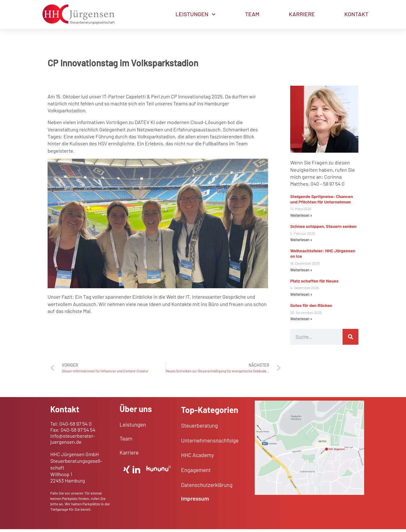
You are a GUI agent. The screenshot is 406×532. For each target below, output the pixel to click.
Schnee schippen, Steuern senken (323, 229)
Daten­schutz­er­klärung (207, 488)
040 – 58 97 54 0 (327, 186)
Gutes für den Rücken (311, 308)
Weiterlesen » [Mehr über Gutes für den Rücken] (301, 322)
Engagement (196, 473)
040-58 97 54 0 (75, 426)
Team (126, 441)
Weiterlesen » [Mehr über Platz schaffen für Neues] (301, 297)
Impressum (195, 501)
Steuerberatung (200, 428)
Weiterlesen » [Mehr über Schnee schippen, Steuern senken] (301, 243)
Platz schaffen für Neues (314, 284)
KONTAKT (357, 14)
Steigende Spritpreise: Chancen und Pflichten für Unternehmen (322, 202)
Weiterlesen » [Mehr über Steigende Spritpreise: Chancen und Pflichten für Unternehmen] (301, 218)
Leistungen (133, 427)
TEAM (252, 14)
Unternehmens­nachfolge (210, 443)
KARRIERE (302, 14)
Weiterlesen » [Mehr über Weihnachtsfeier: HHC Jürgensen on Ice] (301, 273)
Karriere (129, 455)
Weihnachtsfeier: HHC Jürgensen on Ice (323, 256)
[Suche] (350, 340)
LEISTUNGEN (195, 14)
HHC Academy (198, 458)
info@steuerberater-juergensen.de (73, 442)
